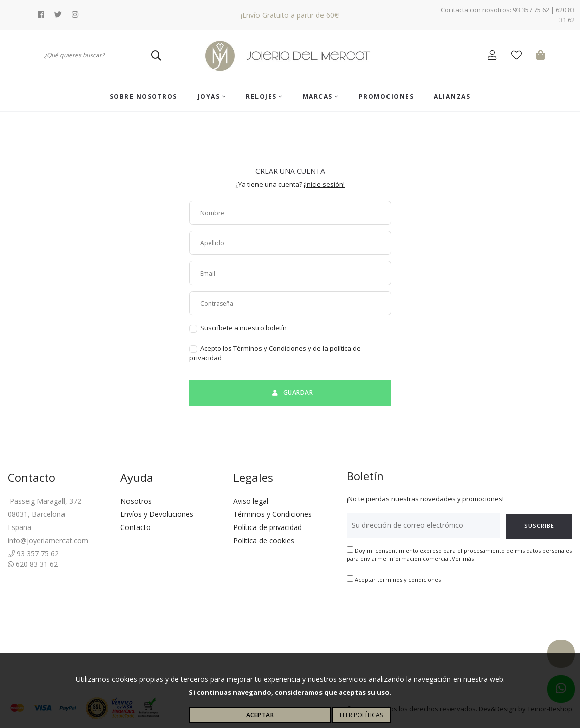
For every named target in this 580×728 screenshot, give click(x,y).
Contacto (136, 527)
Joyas (212, 96)
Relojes (264, 96)
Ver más (463, 558)
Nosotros (136, 501)
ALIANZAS (452, 96)
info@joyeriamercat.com (48, 540)
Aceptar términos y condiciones (398, 580)
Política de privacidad (268, 527)
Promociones (386, 96)
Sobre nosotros (144, 96)
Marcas (321, 96)
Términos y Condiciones (273, 514)
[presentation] (423, 616)
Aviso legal (251, 501)
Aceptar (260, 715)
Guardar (290, 393)
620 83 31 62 (33, 564)
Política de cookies (264, 540)
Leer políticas (361, 715)
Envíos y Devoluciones (157, 514)
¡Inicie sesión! (324, 184)
